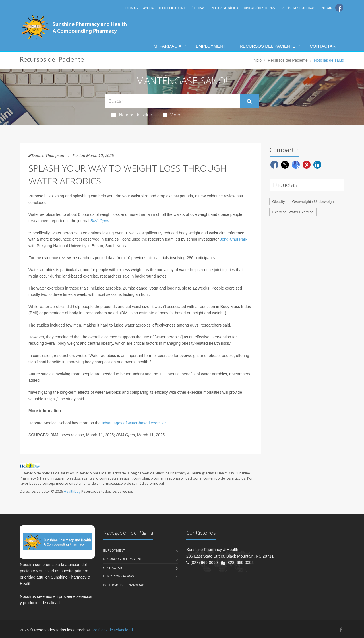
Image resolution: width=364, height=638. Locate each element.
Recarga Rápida (225, 8)
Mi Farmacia (167, 46)
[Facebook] (339, 8)
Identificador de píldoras (182, 8)
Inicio (257, 60)
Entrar (326, 8)
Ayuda (148, 8)
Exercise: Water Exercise (293, 212)
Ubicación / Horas (259, 8)
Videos (173, 115)
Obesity (279, 202)
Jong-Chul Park (234, 239)
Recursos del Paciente (268, 46)
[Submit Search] (249, 101)
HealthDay (72, 491)
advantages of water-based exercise (134, 423)
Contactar (323, 46)
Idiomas (131, 8)
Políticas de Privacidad (124, 585)
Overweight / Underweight (314, 202)
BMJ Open (100, 221)
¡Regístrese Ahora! (297, 8)
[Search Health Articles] (172, 101)
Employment (211, 46)
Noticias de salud (132, 115)
